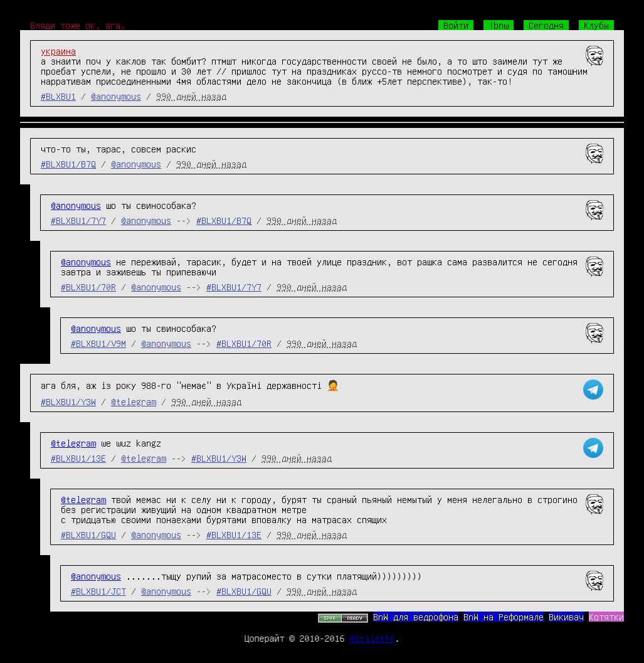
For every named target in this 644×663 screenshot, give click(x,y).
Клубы (596, 25)
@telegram (134, 401)
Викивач (566, 617)
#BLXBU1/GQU (88, 534)
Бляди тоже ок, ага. (78, 25)
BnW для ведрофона (416, 617)
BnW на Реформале (504, 617)
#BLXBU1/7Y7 (78, 220)
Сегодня (546, 25)
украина (58, 51)
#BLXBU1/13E (78, 458)
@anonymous (116, 96)
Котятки (606, 617)
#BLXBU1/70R (88, 287)
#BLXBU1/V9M (98, 343)
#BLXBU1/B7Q (68, 164)
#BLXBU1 (58, 96)
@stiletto (372, 638)
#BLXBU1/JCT (98, 591)
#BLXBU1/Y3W (68, 401)
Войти (456, 25)
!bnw (499, 25)
